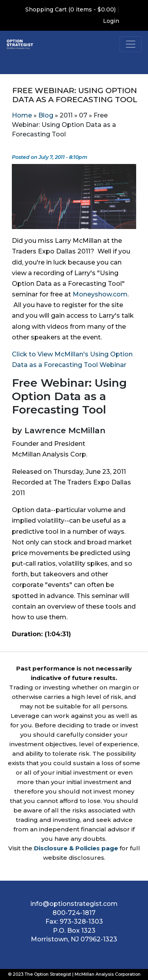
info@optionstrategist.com (74, 904)
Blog (46, 115)
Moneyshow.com (100, 294)
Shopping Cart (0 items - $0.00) (70, 9)
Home (22, 115)
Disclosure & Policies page (76, 848)
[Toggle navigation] (131, 44)
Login (111, 21)
